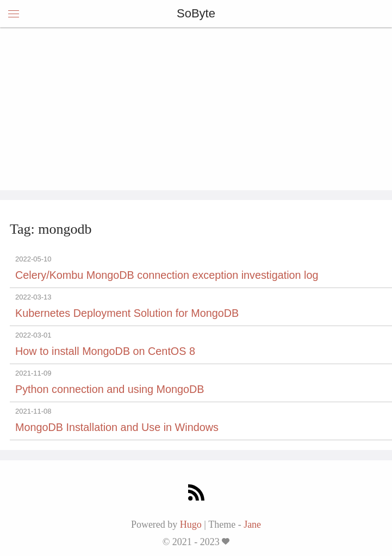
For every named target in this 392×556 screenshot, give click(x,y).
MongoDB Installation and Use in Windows (117, 427)
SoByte (196, 13)
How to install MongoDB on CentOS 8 (105, 351)
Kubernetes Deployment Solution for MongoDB (127, 313)
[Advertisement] (196, 109)
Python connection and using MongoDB (110, 389)
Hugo (191, 524)
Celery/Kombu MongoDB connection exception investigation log (167, 275)
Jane (252, 524)
